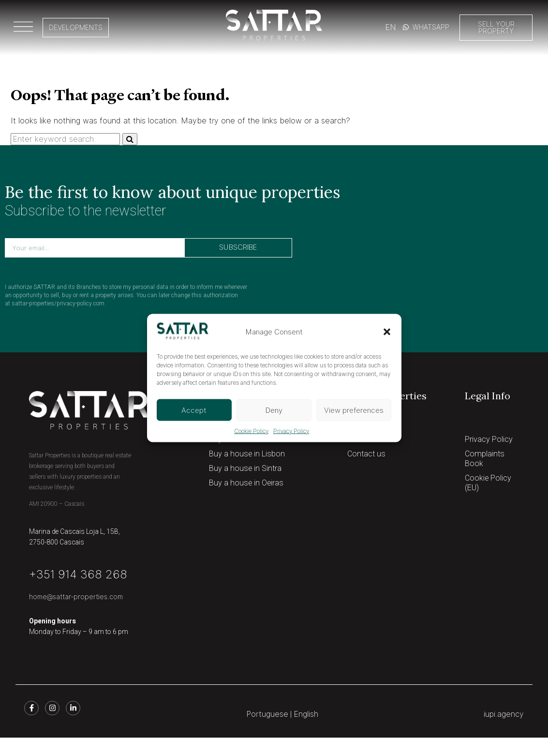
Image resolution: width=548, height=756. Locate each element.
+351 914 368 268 (78, 574)
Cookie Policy (251, 431)
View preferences (354, 410)
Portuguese (267, 714)
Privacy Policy (291, 431)
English (306, 714)
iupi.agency (504, 714)
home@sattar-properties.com (76, 597)
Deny (274, 410)
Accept (194, 410)
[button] (387, 332)
